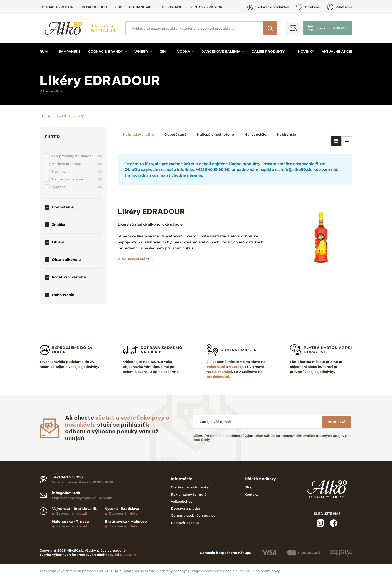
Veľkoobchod (95, 7)
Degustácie (172, 7)
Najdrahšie (287, 134)
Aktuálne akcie (142, 7)
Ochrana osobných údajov (193, 515)
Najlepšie (215, 134)
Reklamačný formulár (189, 494)
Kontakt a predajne (58, 7)
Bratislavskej (218, 377)
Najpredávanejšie (138, 134)
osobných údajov (330, 436)
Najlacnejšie (255, 134)
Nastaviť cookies (185, 523)
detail (82, 513)
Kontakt (251, 494)
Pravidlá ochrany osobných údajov (173, 571)
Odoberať (337, 422)
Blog (118, 7)
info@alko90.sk (296, 170)
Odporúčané (175, 134)
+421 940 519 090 (68, 477)
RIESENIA (128, 555)
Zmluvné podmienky (262, 571)
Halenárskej (222, 372)
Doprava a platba (186, 508)
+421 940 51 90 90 (213, 170)
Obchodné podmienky (190, 487)
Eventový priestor (205, 7)
